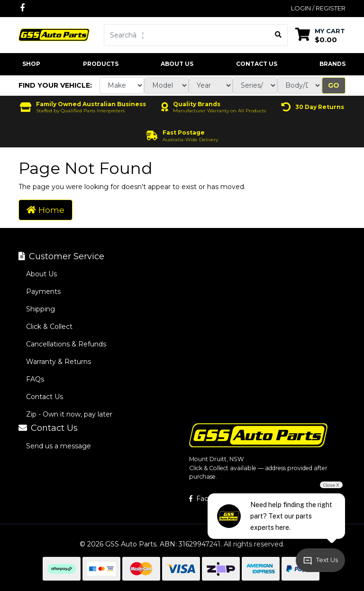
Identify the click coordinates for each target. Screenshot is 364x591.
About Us (177, 64)
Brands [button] (332, 64)
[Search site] (278, 35)
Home (45, 210)
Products (101, 64)
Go (334, 85)
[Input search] (187, 35)
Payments (43, 291)
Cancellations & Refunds (66, 344)
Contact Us (257, 64)
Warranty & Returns (59, 362)
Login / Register (318, 8)
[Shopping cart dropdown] (320, 35)
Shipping (41, 309)
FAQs (35, 379)
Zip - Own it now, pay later (69, 414)
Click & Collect (49, 327)
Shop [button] (31, 64)
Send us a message (59, 446)
